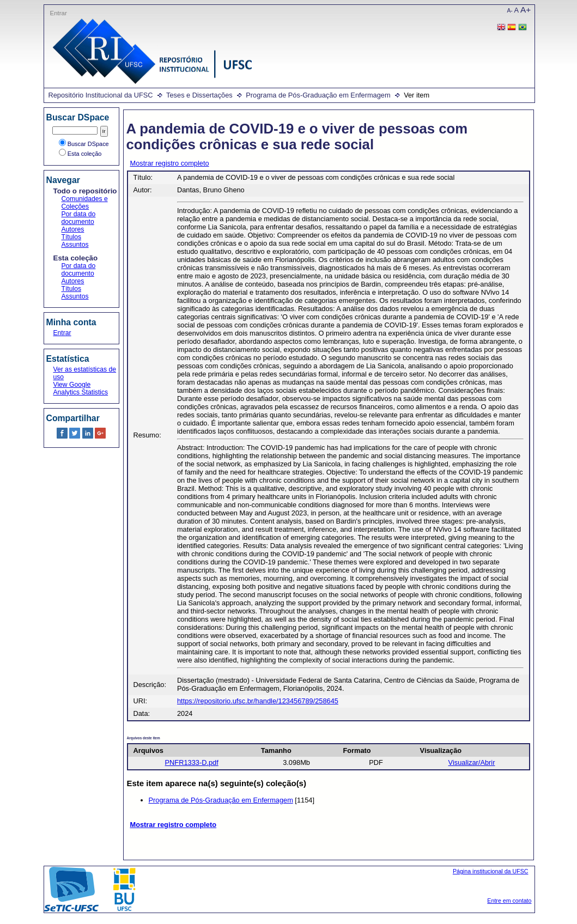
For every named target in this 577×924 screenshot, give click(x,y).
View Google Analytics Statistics (81, 388)
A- (510, 11)
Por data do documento (79, 218)
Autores (73, 229)
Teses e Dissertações (199, 95)
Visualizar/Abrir (472, 762)
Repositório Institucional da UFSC (101, 95)
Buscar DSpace (84, 144)
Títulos (71, 237)
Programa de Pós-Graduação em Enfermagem (318, 95)
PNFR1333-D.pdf (192, 762)
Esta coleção (80, 154)
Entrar (59, 13)
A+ (526, 10)
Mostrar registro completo (170, 163)
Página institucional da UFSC (491, 871)
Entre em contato (509, 901)
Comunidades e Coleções (85, 203)
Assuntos (75, 245)
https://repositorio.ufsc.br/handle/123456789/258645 (258, 701)
